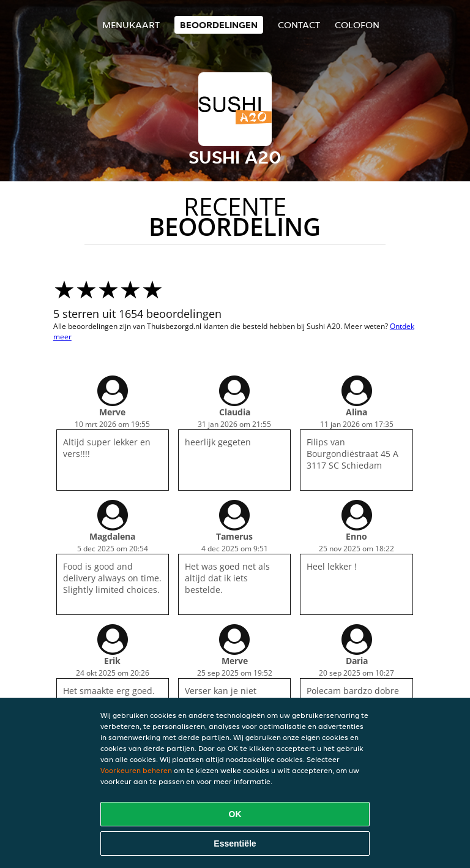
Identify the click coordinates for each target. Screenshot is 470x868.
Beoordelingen (219, 25)
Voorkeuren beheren (136, 770)
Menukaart (131, 25)
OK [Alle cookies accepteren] (235, 814)
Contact (299, 25)
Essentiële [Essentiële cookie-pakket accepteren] (235, 843)
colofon (357, 25)
